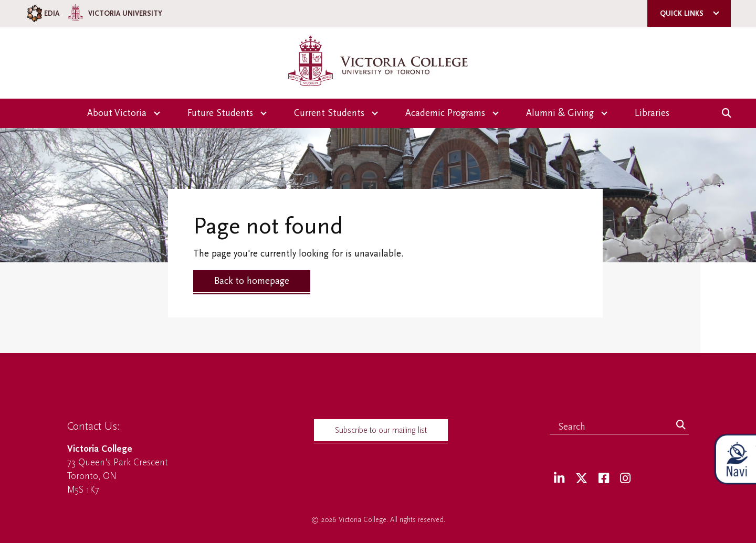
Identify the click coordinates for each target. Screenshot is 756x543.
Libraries (652, 113)
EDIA (42, 13)
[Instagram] (625, 479)
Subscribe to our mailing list (381, 430)
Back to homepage (252, 281)
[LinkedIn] (559, 479)
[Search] (681, 425)
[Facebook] (604, 479)
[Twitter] (581, 479)
